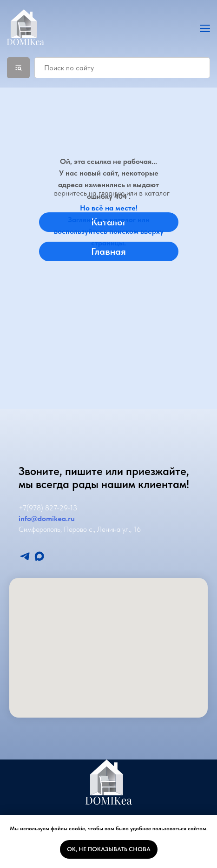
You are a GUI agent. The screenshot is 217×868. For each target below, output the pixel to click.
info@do (32, 519)
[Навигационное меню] (205, 28)
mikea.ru (60, 519)
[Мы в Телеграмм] (25, 556)
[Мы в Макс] (39, 556)
